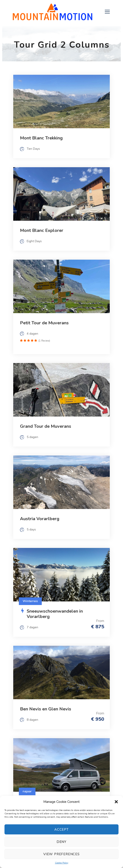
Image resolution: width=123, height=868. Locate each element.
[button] (116, 802)
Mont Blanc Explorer (42, 230)
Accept (61, 830)
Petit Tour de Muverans (44, 323)
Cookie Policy (62, 863)
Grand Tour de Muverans (46, 426)
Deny (61, 842)
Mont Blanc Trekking (41, 138)
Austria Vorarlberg (40, 519)
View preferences (61, 854)
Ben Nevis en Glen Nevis (46, 709)
